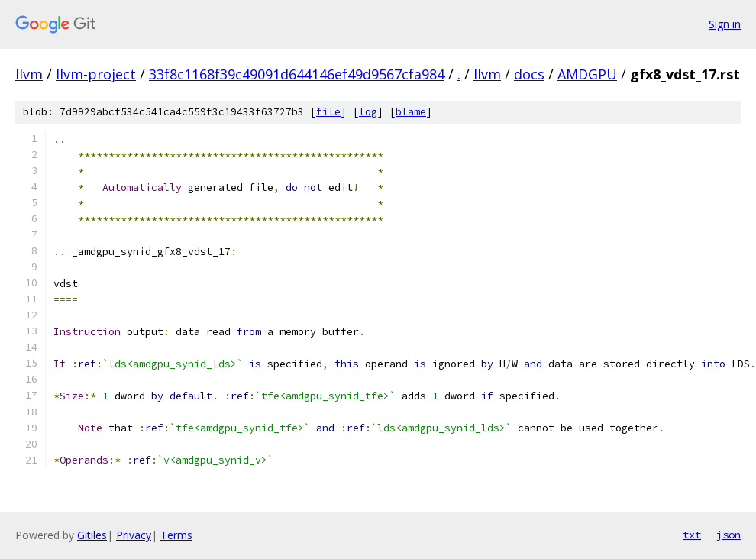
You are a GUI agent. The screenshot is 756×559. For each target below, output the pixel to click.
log (368, 112)
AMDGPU (587, 74)
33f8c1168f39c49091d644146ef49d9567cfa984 (297, 74)
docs (529, 74)
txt (692, 535)
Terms (176, 535)
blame (411, 112)
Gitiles (92, 535)
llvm (29, 74)
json (729, 535)
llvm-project (96, 74)
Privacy (134, 535)
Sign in (725, 24)
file (328, 112)
